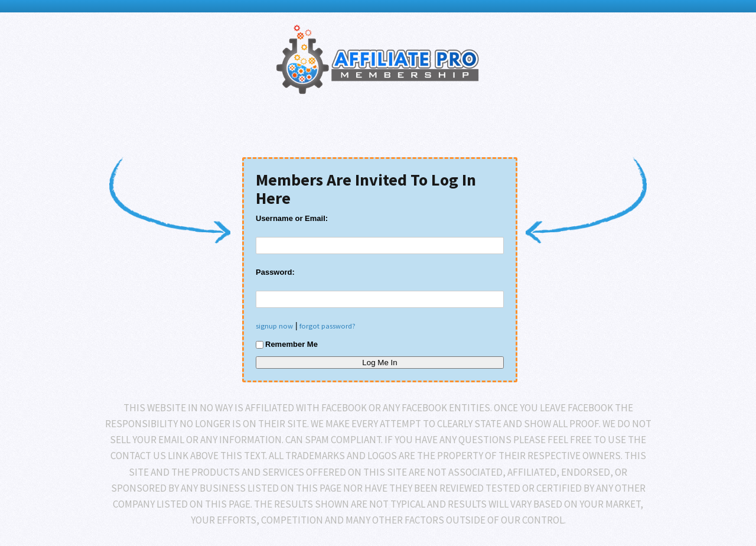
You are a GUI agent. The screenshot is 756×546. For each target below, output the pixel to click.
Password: (275, 272)
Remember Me (287, 344)
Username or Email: (292, 218)
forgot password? (328, 326)
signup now (274, 326)
